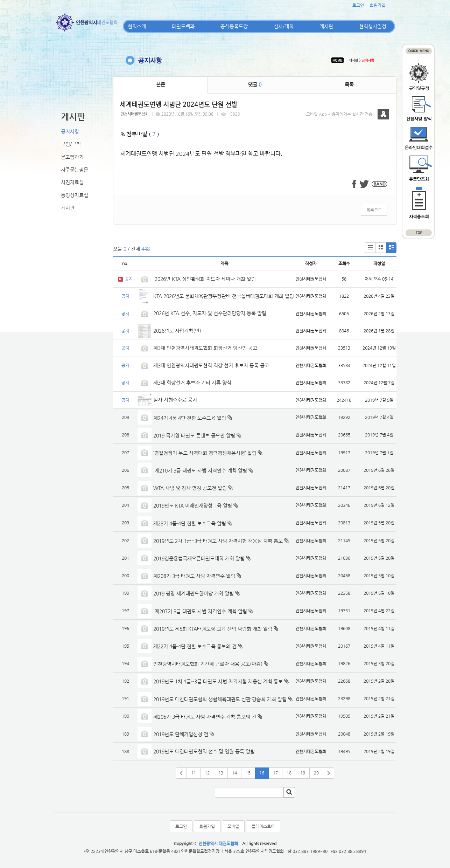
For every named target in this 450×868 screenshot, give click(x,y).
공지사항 (70, 131)
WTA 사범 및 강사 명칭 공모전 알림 (190, 488)
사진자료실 (72, 182)
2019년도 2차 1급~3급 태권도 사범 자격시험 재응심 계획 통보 (218, 541)
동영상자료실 (75, 195)
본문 (161, 84)
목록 (349, 84)
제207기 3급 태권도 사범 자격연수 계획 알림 (200, 611)
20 (316, 773)
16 (262, 773)
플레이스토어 (263, 826)
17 (275, 773)
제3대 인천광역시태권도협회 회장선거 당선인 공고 (205, 348)
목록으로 (374, 210)
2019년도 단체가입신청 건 (181, 734)
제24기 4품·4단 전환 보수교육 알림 (190, 418)
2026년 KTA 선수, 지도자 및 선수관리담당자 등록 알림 (210, 313)
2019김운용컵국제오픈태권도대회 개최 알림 (199, 558)
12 (207, 773)
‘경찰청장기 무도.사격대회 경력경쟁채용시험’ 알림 (205, 453)
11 (194, 773)
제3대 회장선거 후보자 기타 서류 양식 (192, 383)
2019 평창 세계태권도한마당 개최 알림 (194, 593)
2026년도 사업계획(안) (177, 331)
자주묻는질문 (75, 170)
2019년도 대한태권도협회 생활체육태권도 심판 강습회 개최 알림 (220, 699)
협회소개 (137, 26)
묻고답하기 (72, 157)
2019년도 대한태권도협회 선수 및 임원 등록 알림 (204, 751)
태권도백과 (183, 26)
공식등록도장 (234, 26)
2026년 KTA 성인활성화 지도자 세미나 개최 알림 (205, 279)
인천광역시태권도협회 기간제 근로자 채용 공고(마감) (208, 664)
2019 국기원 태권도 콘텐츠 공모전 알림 (194, 435)
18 (289, 773)
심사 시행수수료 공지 (175, 400)
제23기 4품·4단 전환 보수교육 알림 (190, 523)
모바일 (233, 826)
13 (221, 773)
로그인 (358, 5)
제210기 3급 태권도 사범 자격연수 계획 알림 (200, 470)
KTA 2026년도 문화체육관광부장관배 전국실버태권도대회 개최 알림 (224, 296)
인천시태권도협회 (134, 114)
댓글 (255, 84)
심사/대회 (284, 26)
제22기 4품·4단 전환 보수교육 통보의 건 (195, 646)
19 (303, 773)
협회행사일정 (373, 26)
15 (248, 773)
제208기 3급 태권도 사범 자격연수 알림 (194, 576)
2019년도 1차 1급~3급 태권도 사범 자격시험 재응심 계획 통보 (218, 681)
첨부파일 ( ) (140, 134)
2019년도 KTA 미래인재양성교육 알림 (193, 505)
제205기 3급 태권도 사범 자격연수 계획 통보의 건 (205, 717)
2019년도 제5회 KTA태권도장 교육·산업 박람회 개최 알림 (213, 629)
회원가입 (378, 5)
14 (234, 773)
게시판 (326, 26)
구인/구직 (71, 144)
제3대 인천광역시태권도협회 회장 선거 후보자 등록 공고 (211, 365)
